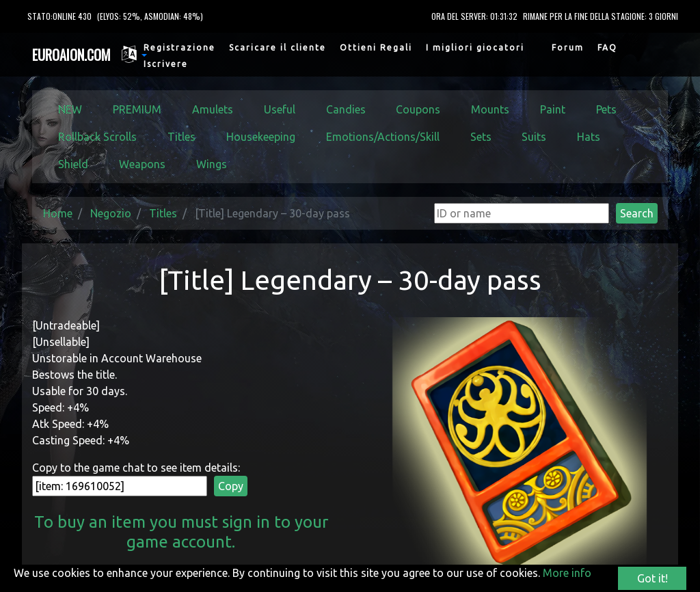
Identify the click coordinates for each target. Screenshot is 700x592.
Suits (534, 137)
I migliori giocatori (475, 48)
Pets (606, 109)
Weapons (142, 164)
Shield (73, 164)
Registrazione (179, 48)
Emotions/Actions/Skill (383, 137)
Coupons (418, 109)
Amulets (213, 109)
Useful (280, 109)
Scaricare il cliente (278, 48)
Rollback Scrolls (97, 137)
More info (567, 573)
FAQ (607, 48)
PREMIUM (137, 109)
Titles (181, 137)
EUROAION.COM (71, 55)
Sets (481, 137)
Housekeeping (261, 137)
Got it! (652, 578)
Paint (553, 109)
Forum (568, 48)
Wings (212, 164)
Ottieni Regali (376, 48)
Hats (589, 137)
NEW (70, 109)
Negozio (111, 213)
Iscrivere (166, 64)
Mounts (490, 109)
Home (58, 213)
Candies (346, 109)
